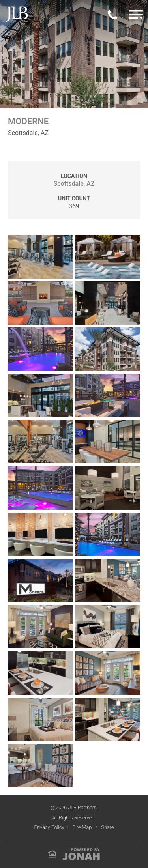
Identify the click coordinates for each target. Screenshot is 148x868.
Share (107, 827)
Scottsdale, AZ (74, 184)
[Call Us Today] (112, 14)
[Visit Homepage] (17, 14)
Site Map (83, 827)
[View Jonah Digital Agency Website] (81, 854)
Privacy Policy (49, 827)
